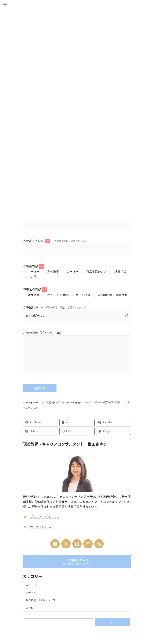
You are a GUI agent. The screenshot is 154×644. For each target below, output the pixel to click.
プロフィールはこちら (45, 523)
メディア (31, 599)
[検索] (113, 629)
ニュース (31, 591)
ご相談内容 (34, 266)
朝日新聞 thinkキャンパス (41, 606)
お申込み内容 (35, 289)
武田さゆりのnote (42, 533)
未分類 (30, 614)
